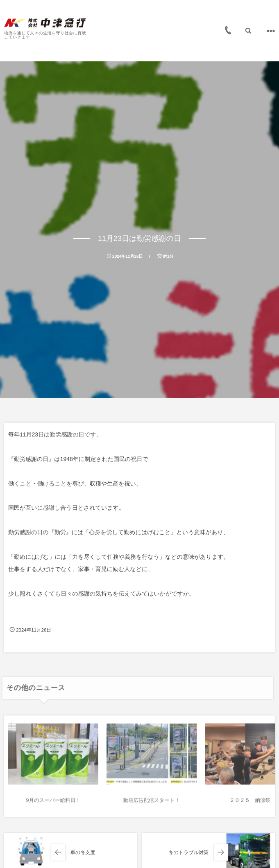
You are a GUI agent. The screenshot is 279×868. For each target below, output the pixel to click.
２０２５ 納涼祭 (250, 803)
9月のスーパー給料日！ (53, 803)
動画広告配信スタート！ (152, 803)
